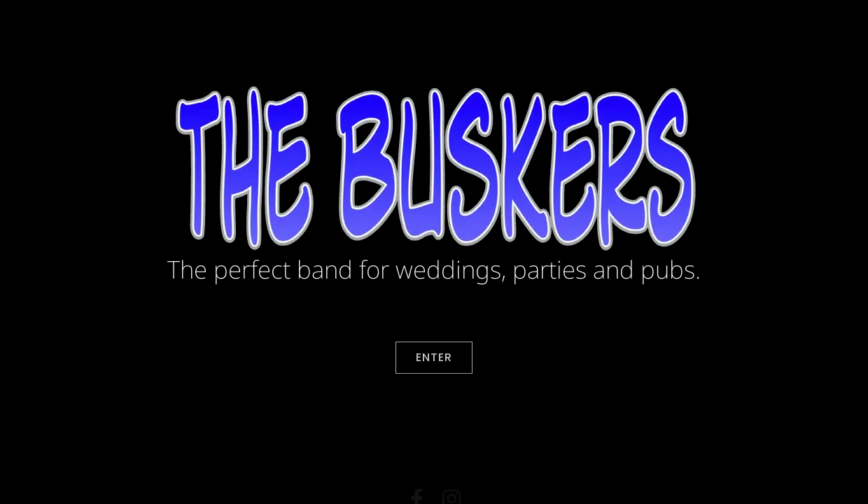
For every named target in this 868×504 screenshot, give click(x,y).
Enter (434, 359)
